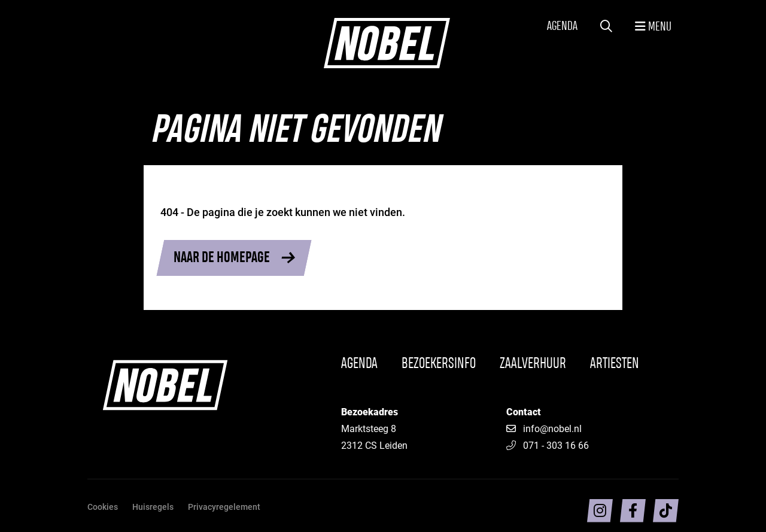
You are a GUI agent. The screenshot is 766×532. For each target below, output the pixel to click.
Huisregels (153, 507)
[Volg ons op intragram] (600, 511)
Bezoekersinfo (439, 364)
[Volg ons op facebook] (633, 511)
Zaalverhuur (533, 364)
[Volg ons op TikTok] (666, 511)
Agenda (562, 27)
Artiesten (615, 364)
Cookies (103, 507)
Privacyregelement (224, 507)
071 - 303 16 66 (548, 445)
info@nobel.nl (552, 428)
